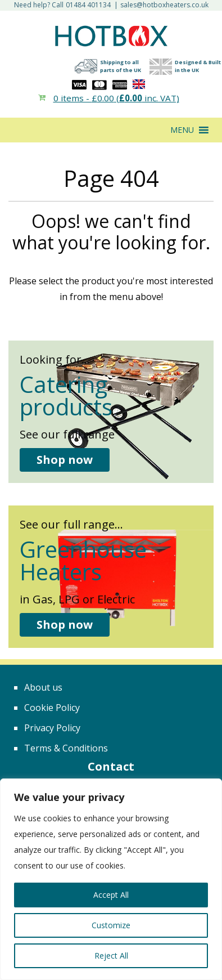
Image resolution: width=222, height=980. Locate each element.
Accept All (111, 895)
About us (43, 687)
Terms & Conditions (66, 748)
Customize (111, 925)
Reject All (111, 956)
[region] (111, 879)
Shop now (65, 460)
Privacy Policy (52, 728)
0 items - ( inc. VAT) (116, 98)
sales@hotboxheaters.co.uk (164, 5)
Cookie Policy (52, 708)
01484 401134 (88, 5)
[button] (182, 130)
